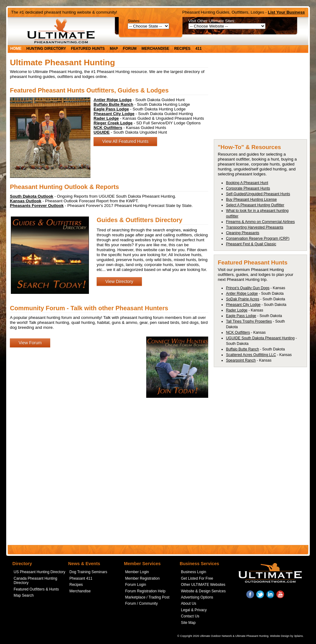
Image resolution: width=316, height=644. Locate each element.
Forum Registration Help (145, 591)
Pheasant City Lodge (243, 305)
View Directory (119, 281)
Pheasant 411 (81, 578)
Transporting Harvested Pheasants (255, 227)
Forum (130, 49)
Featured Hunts (88, 49)
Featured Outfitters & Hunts (36, 589)
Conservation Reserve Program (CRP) (258, 238)
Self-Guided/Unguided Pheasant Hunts (258, 194)
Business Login (193, 572)
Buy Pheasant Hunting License (251, 200)
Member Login (137, 572)
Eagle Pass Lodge (241, 316)
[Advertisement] (260, 98)
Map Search (24, 595)
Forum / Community (141, 603)
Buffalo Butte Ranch (242, 349)
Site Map (188, 623)
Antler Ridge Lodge (242, 294)
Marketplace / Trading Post (147, 597)
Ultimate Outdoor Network (216, 636)
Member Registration (142, 578)
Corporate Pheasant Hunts (248, 188)
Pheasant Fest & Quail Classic (251, 244)
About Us (189, 603)
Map (114, 49)
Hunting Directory (46, 49)
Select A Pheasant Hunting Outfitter (255, 205)
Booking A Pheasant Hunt (247, 183)
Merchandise (155, 49)
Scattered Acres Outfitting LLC (251, 355)
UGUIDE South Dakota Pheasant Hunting (260, 338)
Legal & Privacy (194, 610)
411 (199, 49)
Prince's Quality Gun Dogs (248, 288)
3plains (298, 636)
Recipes (182, 49)
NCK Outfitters (238, 333)
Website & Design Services (203, 591)
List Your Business (287, 12)
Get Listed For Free (197, 578)
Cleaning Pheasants (242, 233)
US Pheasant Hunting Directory (39, 572)
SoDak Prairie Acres (242, 299)
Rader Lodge (237, 310)
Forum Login (136, 585)
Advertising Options (197, 597)
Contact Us (190, 616)
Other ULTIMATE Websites (203, 585)
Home (16, 49)
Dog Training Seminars (88, 572)
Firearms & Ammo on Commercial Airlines (260, 222)
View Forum (30, 343)
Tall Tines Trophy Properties (249, 321)
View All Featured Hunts (125, 141)
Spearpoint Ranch (241, 360)
